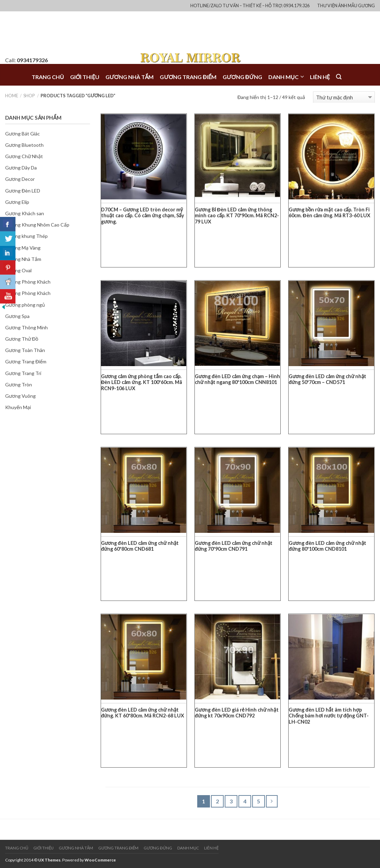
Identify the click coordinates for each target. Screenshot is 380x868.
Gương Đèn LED (23, 191)
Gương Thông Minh (26, 327)
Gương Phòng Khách (28, 293)
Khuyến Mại (18, 407)
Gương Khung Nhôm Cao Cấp (37, 225)
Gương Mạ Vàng (23, 248)
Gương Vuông (20, 396)
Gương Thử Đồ (22, 339)
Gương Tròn (19, 384)
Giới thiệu (85, 77)
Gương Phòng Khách (28, 282)
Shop (29, 96)
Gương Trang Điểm (26, 361)
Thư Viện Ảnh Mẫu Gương (346, 6)
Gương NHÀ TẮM (130, 77)
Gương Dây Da (21, 168)
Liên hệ (320, 77)
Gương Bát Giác (23, 134)
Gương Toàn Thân (25, 350)
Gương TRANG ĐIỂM (188, 77)
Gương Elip (17, 202)
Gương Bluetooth (24, 145)
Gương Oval (18, 270)
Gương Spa (17, 316)
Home (12, 96)
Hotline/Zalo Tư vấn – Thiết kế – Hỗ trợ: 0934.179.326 (250, 6)
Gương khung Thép (26, 236)
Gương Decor (20, 179)
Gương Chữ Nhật (24, 156)
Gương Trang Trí (23, 373)
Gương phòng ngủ (25, 305)
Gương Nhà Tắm (23, 259)
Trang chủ (48, 77)
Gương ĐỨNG (242, 77)
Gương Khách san (25, 213)
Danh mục (283, 77)
